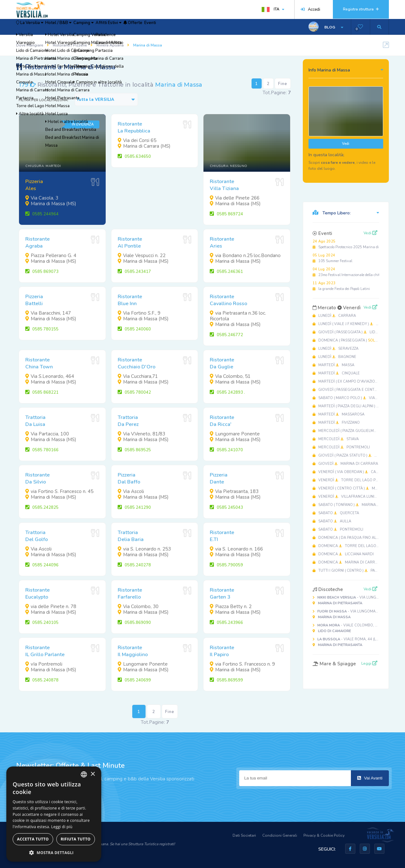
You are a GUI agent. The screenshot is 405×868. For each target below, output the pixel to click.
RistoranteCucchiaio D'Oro (137, 363)
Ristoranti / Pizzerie (70, 45)
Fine (283, 84)
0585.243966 (226, 623)
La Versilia (36, 27)
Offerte (185, 27)
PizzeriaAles (34, 185)
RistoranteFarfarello (130, 594)
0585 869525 (134, 450)
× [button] (93, 774)
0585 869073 (42, 272)
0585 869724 (226, 214)
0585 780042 (134, 392)
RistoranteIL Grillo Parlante (45, 651)
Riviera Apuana (110, 45)
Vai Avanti (370, 778)
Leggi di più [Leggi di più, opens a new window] (62, 827)
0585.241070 (226, 450)
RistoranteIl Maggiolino (133, 651)
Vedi (346, 144)
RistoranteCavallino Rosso (228, 300)
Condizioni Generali (280, 835)
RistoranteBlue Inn (130, 300)
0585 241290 (134, 508)
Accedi (310, 9)
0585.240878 (42, 680)
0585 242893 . (227, 392)
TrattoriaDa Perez (128, 421)
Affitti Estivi (150, 27)
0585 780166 (42, 450)
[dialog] (54, 814)
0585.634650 (134, 157)
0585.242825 (42, 508)
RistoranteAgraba (37, 243)
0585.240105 (42, 623)
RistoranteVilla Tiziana (224, 185)
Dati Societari (244, 835)
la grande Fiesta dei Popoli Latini (341, 286)
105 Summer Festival (332, 258)
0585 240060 (134, 329)
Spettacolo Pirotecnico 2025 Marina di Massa (352, 244)
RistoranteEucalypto (37, 594)
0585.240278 (134, 565)
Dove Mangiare (30, 45)
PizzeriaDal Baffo (129, 478)
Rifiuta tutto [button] (76, 839)
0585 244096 (42, 565)
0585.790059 (226, 565)
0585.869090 (134, 623)
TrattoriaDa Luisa (35, 421)
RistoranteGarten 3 (222, 594)
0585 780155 (42, 329)
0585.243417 (134, 272)
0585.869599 (226, 680)
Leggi (369, 663)
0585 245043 (226, 508)
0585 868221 (42, 392)
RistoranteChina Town (39, 363)
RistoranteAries (222, 243)
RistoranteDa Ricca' (222, 421)
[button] (54, 852)
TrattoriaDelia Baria (131, 536)
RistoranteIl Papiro (222, 651)
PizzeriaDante (219, 478)
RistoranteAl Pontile (130, 243)
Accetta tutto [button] (33, 839)
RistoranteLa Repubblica (134, 127)
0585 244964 (42, 214)
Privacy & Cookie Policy (324, 835)
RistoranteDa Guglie (222, 363)
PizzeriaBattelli (34, 300)
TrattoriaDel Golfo (37, 536)
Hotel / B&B (78, 27)
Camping (114, 27)
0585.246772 (226, 335)
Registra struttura (361, 9)
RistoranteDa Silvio (37, 478)
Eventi (211, 27)
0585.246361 (226, 272)
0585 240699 (134, 680)
